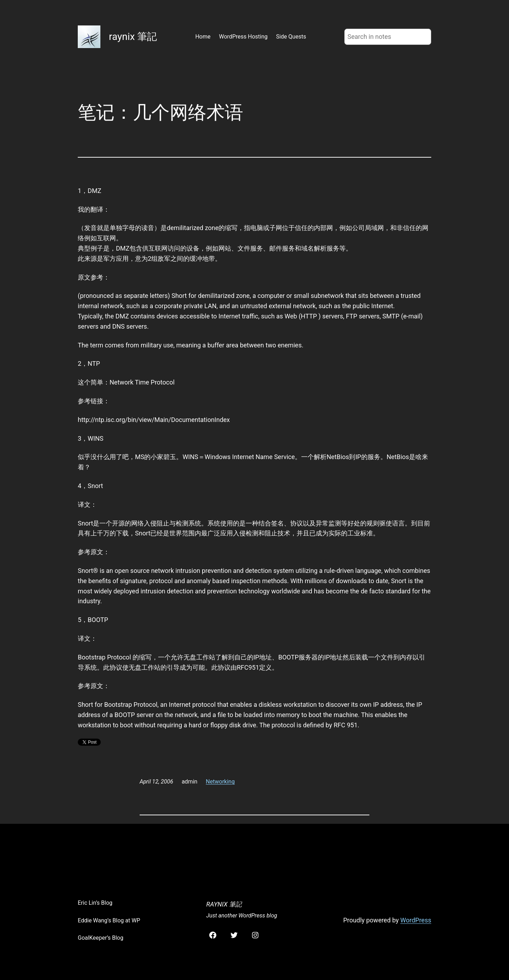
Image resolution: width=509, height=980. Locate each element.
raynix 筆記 (133, 37)
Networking (220, 782)
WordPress (416, 920)
